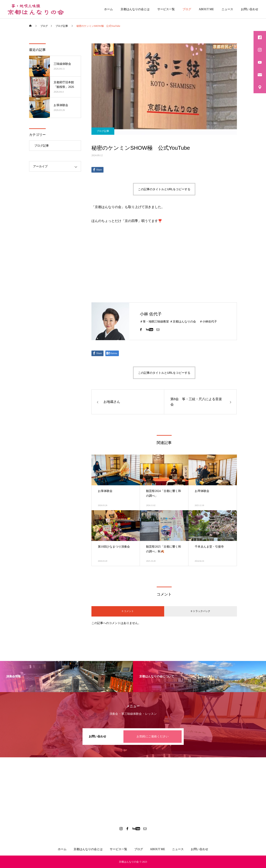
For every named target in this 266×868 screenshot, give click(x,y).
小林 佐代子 (151, 314)
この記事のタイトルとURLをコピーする (164, 189)
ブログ (187, 9)
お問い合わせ (250, 9)
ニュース (227, 9)
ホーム (108, 9)
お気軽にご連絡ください (153, 736)
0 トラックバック (201, 611)
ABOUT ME (206, 9)
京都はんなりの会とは (135, 9)
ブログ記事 (103, 131)
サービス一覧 (166, 9)
